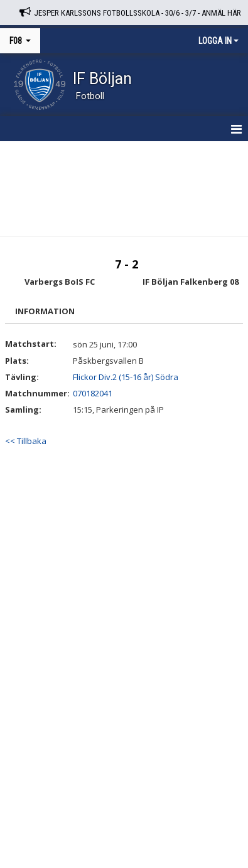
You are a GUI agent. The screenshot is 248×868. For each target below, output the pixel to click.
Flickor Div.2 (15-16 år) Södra (126, 377)
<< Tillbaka (26, 441)
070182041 (93, 393)
